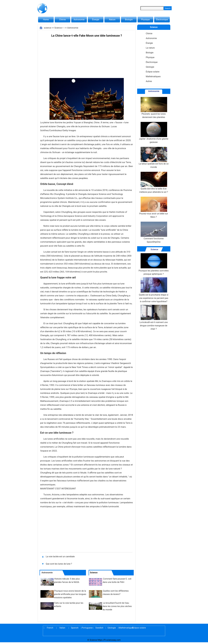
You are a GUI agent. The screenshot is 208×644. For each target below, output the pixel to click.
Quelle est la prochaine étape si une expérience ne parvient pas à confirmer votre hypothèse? (154, 290)
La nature (150, 48)
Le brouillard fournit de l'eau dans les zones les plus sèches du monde (117, 606)
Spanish (75, 628)
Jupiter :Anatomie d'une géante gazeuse (154, 133)
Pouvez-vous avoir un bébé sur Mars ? (154, 207)
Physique (145, 20)
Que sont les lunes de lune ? (59, 564)
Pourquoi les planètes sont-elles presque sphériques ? (154, 264)
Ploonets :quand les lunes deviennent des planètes (154, 108)
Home (46, 20)
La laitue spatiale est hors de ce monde (154, 158)
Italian (62, 628)
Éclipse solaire (153, 72)
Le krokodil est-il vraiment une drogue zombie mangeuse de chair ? (154, 317)
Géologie (150, 67)
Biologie (129, 20)
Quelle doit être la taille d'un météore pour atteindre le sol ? (154, 183)
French (50, 628)
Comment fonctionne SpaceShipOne (154, 232)
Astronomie (79, 20)
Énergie (96, 20)
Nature (112, 20)
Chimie (62, 20)
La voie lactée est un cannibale (60, 557)
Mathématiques (153, 76)
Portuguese (87, 628)
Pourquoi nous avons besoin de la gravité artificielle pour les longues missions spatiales (70, 594)
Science (58, 28)
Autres (149, 81)
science (48, 28)
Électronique (162, 20)
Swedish (99, 628)
